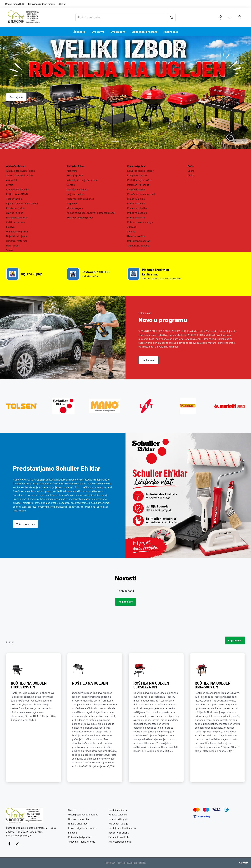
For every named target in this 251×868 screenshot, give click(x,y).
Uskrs (191, 171)
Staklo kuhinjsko (136, 199)
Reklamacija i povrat (79, 837)
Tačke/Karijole (14, 199)
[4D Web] (243, 863)
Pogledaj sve (126, 601)
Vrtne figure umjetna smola (82, 180)
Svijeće (131, 231)
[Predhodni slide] (236, 141)
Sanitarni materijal (16, 241)
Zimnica (132, 227)
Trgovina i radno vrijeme (41, 4)
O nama (72, 810)
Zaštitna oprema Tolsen (19, 175)
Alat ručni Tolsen (16, 166)
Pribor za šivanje (136, 217)
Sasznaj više (16, 97)
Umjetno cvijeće (76, 194)
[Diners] (226, 810)
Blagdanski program (144, 32)
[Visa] (216, 810)
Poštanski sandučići (17, 217)
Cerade (71, 185)
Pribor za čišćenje (137, 213)
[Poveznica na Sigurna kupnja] (35, 274)
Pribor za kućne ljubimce (80, 199)
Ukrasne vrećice (136, 236)
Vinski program (75, 208)
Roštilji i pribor (75, 175)
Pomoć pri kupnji (118, 819)
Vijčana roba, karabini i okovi (22, 203)
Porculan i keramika (138, 185)
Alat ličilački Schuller (18, 189)
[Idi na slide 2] (126, 141)
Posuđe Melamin (136, 189)
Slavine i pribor (15, 213)
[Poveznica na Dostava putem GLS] (95, 274)
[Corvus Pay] (202, 817)
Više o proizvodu (26, 524)
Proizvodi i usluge (118, 823)
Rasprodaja (171, 32)
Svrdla (10, 185)
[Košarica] (239, 17)
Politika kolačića (118, 814)
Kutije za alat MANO (17, 194)
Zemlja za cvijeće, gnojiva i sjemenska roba (91, 213)
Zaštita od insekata (77, 189)
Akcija (62, 4)
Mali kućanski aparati (139, 241)
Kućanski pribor (136, 166)
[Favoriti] (230, 17)
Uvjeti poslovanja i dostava (83, 814)
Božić (191, 166)
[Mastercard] (196, 810)
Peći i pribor (13, 245)
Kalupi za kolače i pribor (140, 171)
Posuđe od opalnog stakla (142, 194)
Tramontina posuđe (138, 245)
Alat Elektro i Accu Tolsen (20, 171)
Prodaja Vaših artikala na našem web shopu (122, 830)
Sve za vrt (98, 32)
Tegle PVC (72, 203)
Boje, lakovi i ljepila (17, 236)
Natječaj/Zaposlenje (120, 841)
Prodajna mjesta (118, 810)
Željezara (79, 32)
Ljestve (10, 227)
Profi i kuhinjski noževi (140, 180)
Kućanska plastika (137, 208)
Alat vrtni (72, 171)
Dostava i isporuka (78, 819)
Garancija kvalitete (119, 837)
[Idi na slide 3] (136, 141)
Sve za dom (118, 32)
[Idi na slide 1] (115, 141)
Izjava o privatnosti (79, 823)
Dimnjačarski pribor (17, 231)
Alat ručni (12, 180)
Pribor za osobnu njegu (140, 222)
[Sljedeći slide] (244, 141)
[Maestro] (206, 810)
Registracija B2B (15, 4)
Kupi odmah (148, 360)
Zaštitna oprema (15, 222)
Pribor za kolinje (136, 203)
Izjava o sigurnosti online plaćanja (82, 830)
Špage (10, 250)
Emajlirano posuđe (138, 175)
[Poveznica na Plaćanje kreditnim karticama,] (156, 274)
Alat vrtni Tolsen (76, 166)
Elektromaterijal (15, 208)
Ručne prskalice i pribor (80, 217)
